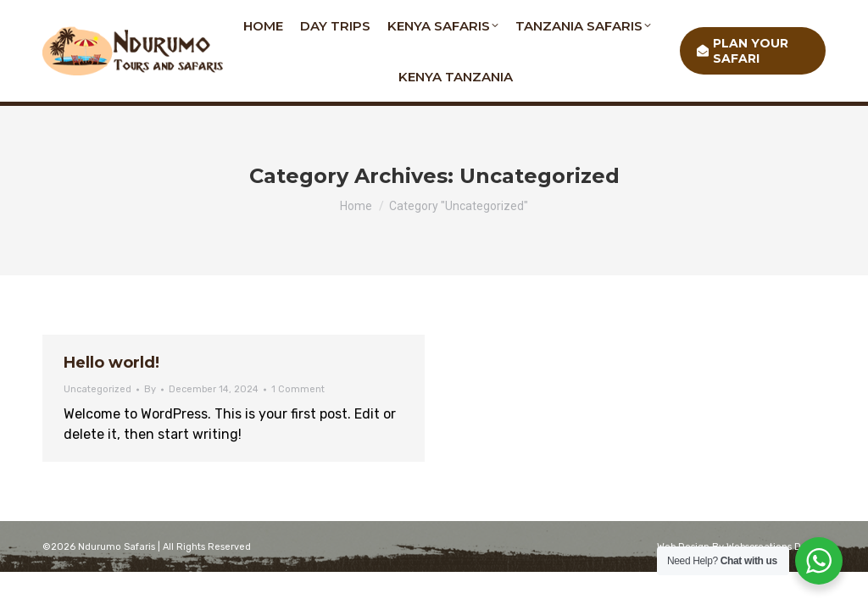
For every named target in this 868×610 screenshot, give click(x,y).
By (150, 389)
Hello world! (111, 363)
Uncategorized (97, 389)
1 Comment (298, 389)
